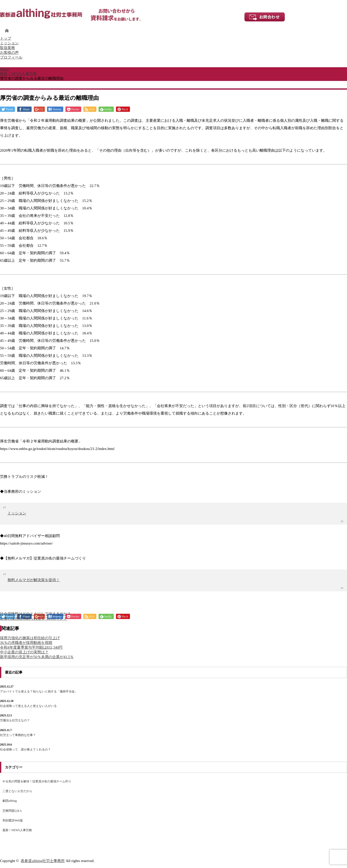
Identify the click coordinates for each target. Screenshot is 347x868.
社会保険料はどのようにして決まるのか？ (35, 614)
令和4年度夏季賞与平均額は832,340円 (31, 647)
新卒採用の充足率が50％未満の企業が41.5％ (37, 657)
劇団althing (10, 801)
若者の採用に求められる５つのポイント (34, 619)
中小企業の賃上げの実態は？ (24, 652)
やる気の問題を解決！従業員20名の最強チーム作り (37, 781)
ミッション (9, 43)
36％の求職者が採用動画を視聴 (26, 643)
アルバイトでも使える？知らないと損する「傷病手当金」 (39, 691)
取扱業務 (7, 48)
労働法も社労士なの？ (15, 720)
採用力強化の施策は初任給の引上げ (30, 638)
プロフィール (11, 57)
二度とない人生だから (17, 791)
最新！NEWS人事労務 (17, 830)
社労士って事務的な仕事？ (18, 735)
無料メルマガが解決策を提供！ (34, 580)
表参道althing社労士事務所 (43, 861)
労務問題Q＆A (12, 811)
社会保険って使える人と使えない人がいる (28, 706)
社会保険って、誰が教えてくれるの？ (25, 749)
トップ (6, 38)
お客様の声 (9, 53)
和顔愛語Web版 (13, 820)
